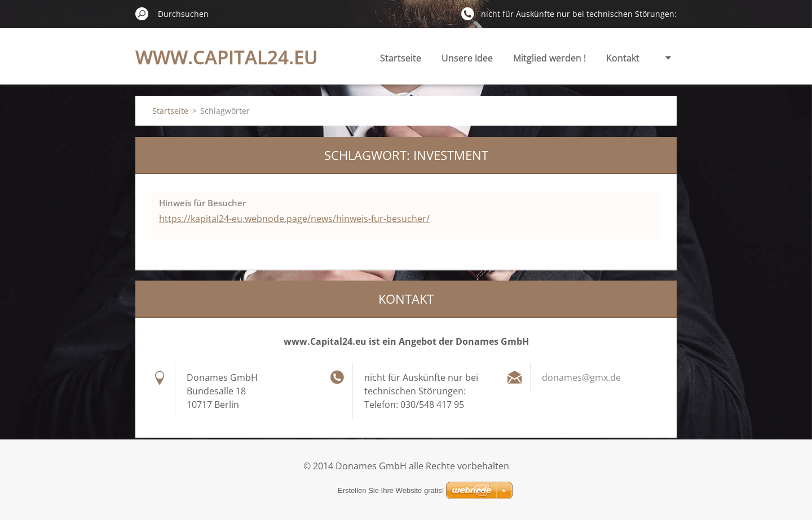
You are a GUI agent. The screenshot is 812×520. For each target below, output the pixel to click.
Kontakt (623, 58)
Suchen (142, 14)
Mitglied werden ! (550, 58)
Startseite (401, 58)
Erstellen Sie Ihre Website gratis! (391, 490)
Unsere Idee (467, 58)
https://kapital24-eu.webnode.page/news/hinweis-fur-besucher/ (294, 219)
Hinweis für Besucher (202, 203)
